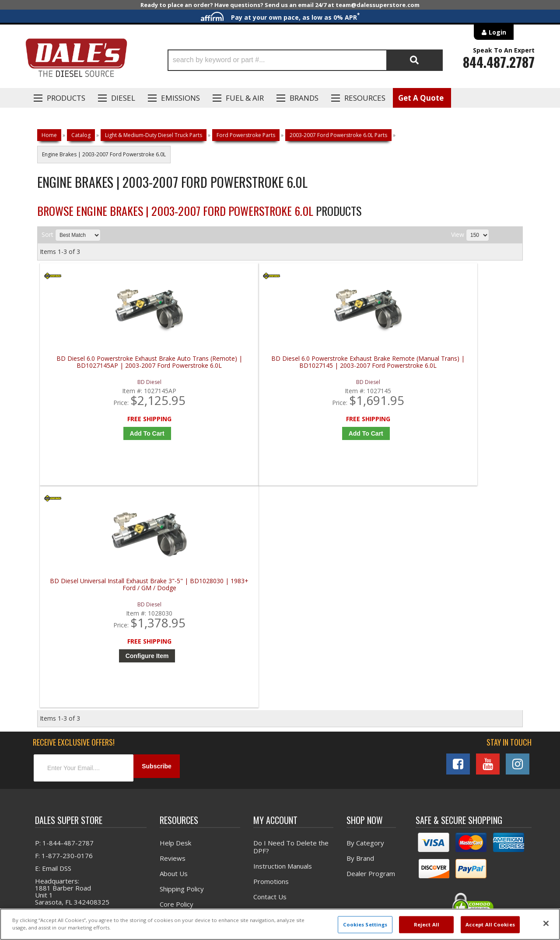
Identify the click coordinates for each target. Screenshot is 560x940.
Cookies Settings (365, 924)
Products (66, 98)
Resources (365, 98)
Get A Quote (421, 98)
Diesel (123, 98)
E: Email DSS (53, 656)
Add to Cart (103, 433)
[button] (305, 60)
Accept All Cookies (490, 924)
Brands (304, 98)
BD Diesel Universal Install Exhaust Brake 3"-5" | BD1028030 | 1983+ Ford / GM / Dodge (343, 366)
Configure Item (345, 433)
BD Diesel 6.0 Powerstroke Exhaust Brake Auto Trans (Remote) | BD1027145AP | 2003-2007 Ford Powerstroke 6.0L (101, 366)
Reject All (427, 924)
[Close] (546, 923)
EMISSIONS (180, 98)
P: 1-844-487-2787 (64, 631)
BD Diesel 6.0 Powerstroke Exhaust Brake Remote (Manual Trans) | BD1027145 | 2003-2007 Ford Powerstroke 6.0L (222, 366)
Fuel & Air (245, 98)
